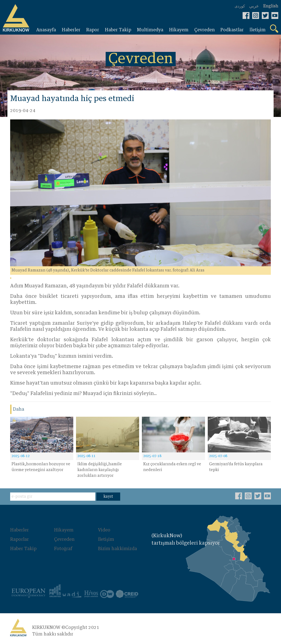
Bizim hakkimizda (117, 549)
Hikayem (64, 530)
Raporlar (19, 539)
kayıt (108, 497)
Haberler (19, 530)
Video (104, 530)
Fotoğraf (63, 549)
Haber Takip (23, 549)
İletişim (106, 539)
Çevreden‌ (64, 539)
